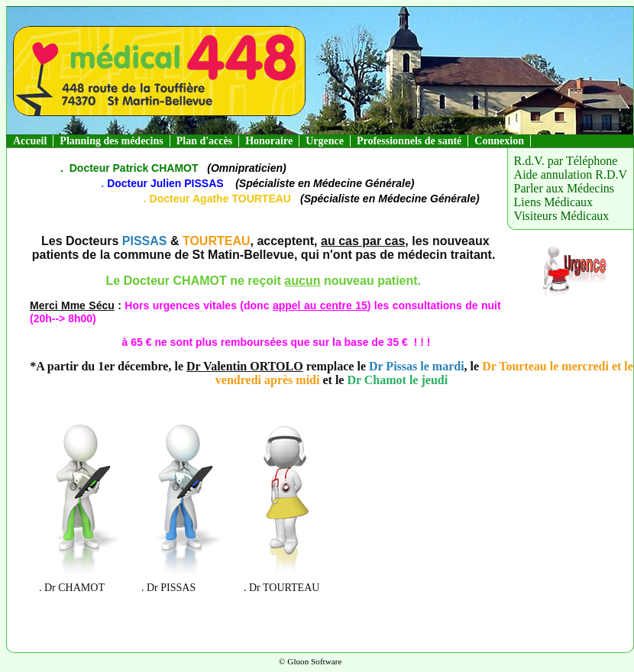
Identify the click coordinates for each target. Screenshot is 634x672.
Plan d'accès (205, 141)
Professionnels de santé (409, 141)
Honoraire (269, 141)
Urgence (325, 141)
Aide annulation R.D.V (571, 174)
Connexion (499, 141)
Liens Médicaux (554, 202)
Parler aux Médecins (564, 188)
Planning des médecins (111, 141)
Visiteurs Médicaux (562, 216)
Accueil (30, 141)
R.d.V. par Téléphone (566, 161)
